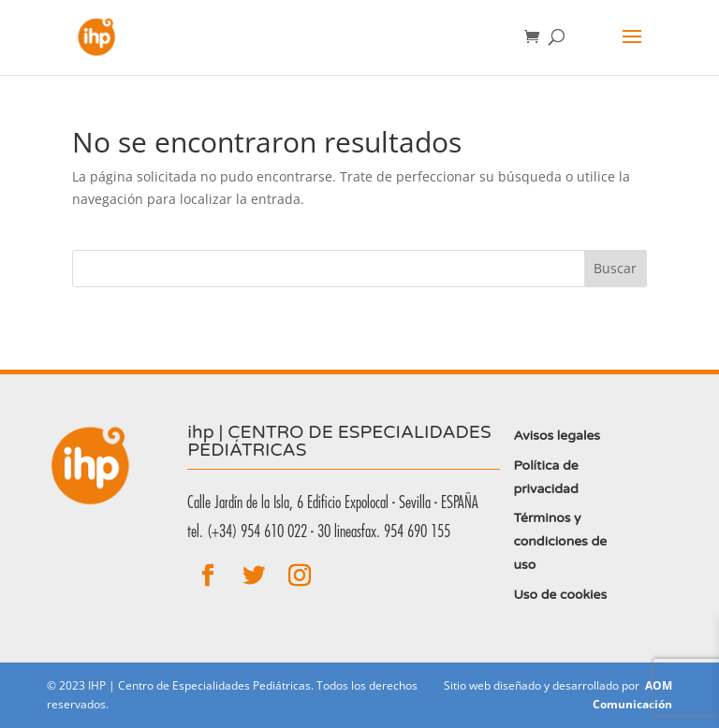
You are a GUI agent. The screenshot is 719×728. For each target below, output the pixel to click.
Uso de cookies (560, 595)
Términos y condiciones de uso (560, 541)
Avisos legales (557, 436)
